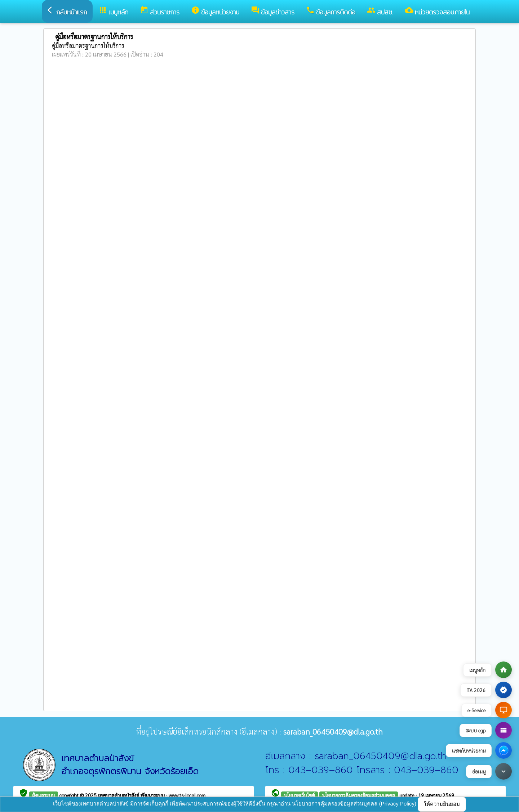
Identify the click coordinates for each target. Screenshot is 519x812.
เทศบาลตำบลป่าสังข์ (119, 795)
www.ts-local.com (187, 795)
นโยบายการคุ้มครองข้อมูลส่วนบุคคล (359, 795)
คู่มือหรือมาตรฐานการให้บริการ (88, 46)
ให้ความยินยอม (442, 804)
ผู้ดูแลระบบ (44, 795)
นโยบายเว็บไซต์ (300, 795)
